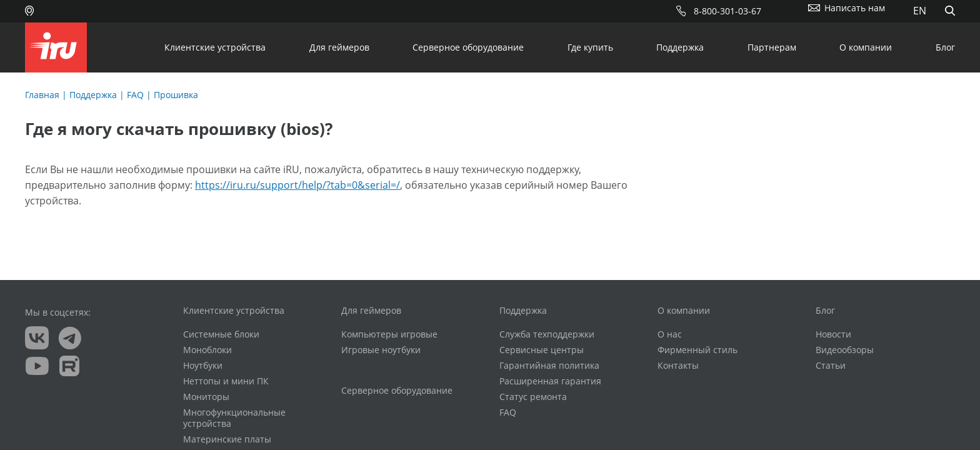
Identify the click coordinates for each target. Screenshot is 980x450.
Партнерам (772, 47)
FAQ (135, 95)
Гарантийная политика (549, 366)
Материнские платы (227, 439)
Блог (945, 47)
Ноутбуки (203, 366)
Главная (42, 95)
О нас (670, 334)
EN (920, 11)
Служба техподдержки (547, 334)
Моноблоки (207, 350)
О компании (866, 47)
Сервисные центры (542, 350)
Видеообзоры (845, 350)
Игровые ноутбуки (381, 350)
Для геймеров (339, 47)
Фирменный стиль (697, 350)
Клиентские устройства (215, 47)
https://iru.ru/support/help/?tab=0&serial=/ (297, 185)
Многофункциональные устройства (234, 418)
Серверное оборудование (468, 47)
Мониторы (206, 397)
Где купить (590, 47)
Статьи (831, 366)
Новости (833, 334)
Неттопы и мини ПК (226, 381)
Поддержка (680, 47)
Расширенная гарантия (550, 381)
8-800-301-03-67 (727, 11)
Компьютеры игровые (389, 334)
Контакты (678, 366)
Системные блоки (221, 334)
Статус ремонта (533, 397)
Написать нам (855, 8)
